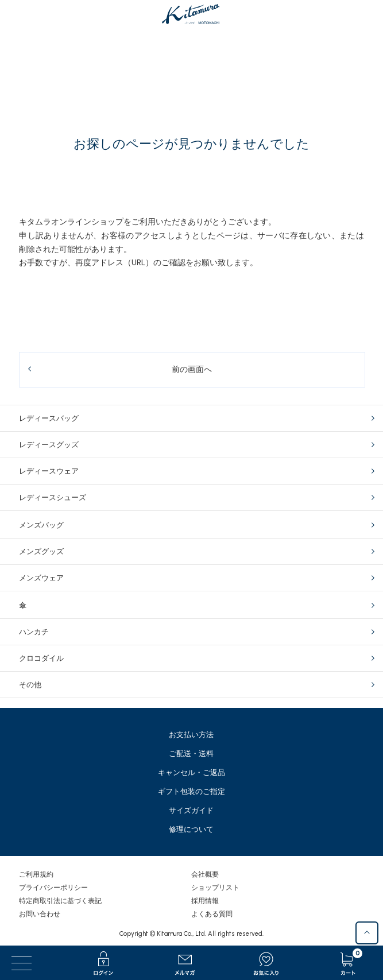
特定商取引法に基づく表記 (60, 901)
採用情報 (205, 901)
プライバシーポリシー (53, 888)
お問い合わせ (40, 914)
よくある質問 (212, 914)
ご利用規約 (36, 874)
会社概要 (205, 874)
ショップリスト (215, 888)
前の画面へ (192, 369)
